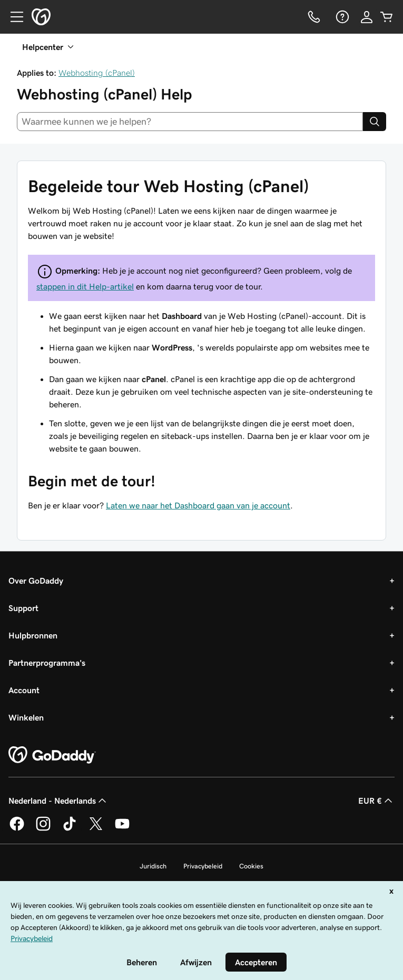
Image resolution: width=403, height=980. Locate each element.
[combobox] (190, 122)
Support (23, 608)
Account (24, 690)
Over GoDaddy (36, 581)
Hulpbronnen (33, 635)
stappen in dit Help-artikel (85, 286)
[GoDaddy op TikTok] (70, 829)
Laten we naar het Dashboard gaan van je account (198, 505)
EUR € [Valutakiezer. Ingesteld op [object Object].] (376, 801)
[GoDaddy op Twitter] (96, 829)
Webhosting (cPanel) (97, 73)
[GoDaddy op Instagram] (43, 829)
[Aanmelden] (367, 17)
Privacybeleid (203, 866)
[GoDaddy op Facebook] (17, 829)
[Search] (375, 122)
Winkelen (26, 717)
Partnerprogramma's (47, 663)
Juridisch (153, 866)
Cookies (251, 866)
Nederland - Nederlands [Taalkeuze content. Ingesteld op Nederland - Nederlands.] (58, 801)
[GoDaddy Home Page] (52, 755)
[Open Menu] (13, 17)
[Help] (341, 17)
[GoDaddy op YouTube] (122, 829)
